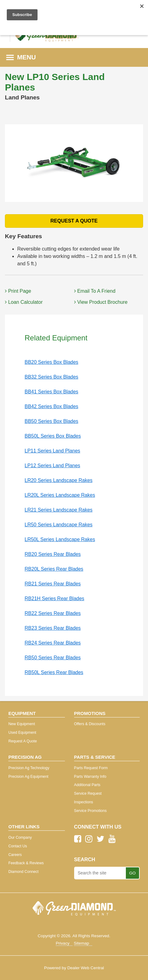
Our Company (20, 837)
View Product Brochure (101, 302)
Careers (15, 855)
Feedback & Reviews (26, 863)
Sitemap (82, 943)
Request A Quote (23, 741)
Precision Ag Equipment (28, 777)
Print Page (18, 291)
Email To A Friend (95, 291)
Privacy (63, 943)
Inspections (84, 802)
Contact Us (18, 846)
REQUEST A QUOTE (74, 221)
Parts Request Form (91, 768)
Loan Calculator (24, 302)
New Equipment (22, 724)
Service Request (88, 793)
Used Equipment (22, 733)
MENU (21, 57)
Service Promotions (90, 811)
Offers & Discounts (90, 724)
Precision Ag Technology (29, 768)
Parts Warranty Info (90, 777)
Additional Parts (87, 785)
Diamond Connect (23, 872)
